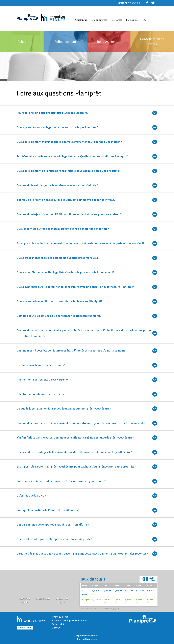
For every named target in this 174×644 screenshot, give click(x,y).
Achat (22, 42)
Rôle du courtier (99, 20)
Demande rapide (25, 600)
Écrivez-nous (25, 628)
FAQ (144, 20)
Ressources (117, 20)
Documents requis (62, 600)
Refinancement (65, 42)
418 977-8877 (35, 621)
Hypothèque (81, 20)
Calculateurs (43, 598)
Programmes (132, 20)
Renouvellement (109, 42)
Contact (79, 20)
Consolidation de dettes (152, 42)
